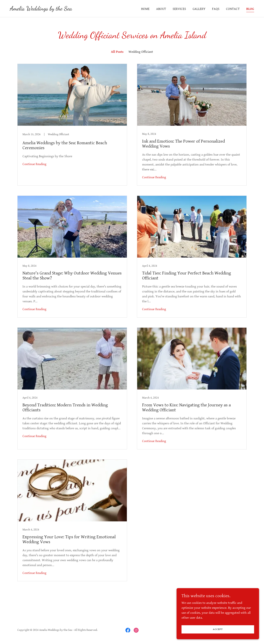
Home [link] (145, 9)
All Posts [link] (117, 52)
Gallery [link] (199, 9)
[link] (41, 9)
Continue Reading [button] (34, 164)
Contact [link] (233, 9)
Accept (218, 629)
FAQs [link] (216, 9)
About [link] (161, 9)
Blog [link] (250, 9)
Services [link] (179, 9)
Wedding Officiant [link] (141, 52)
